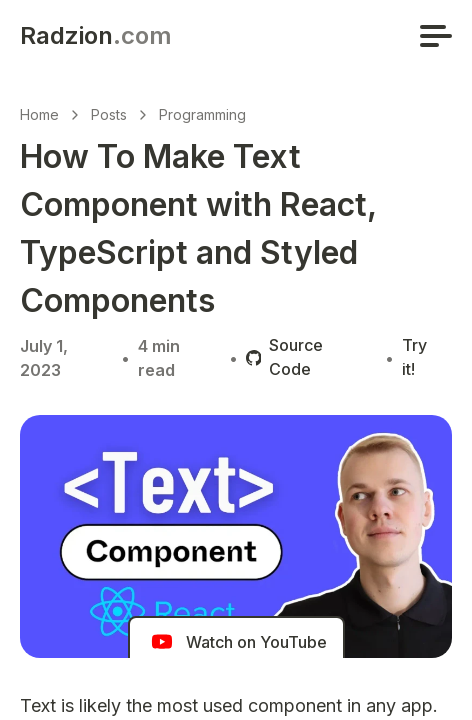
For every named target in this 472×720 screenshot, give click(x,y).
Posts (109, 114)
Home (39, 114)
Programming (202, 114)
